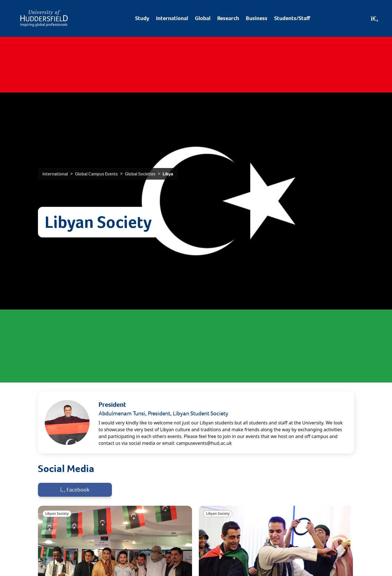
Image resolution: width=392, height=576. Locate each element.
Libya (168, 174)
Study (142, 18)
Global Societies (140, 174)
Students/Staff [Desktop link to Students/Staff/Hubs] (292, 18)
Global (203, 18)
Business (257, 18)
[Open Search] (375, 18)
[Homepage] (44, 18)
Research (228, 18)
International (172, 18)
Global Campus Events (96, 174)
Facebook (75, 490)
